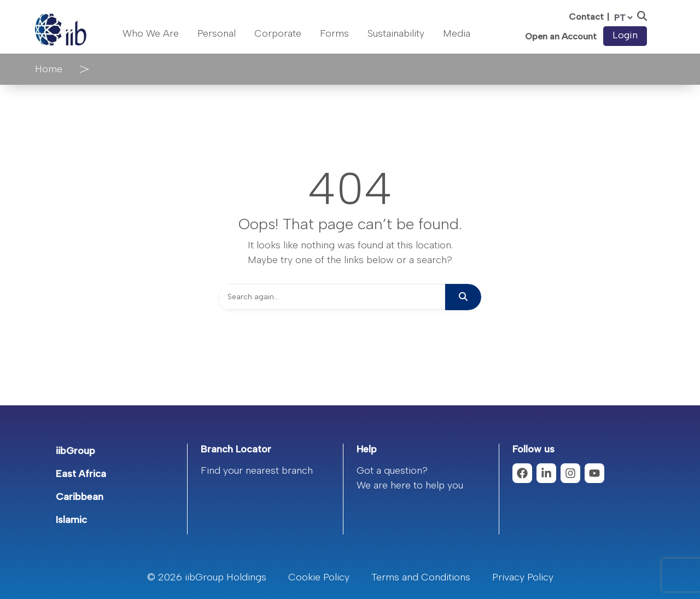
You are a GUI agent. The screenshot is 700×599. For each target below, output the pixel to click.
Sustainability (396, 33)
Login (625, 35)
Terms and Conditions (421, 577)
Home (49, 69)
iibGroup (75, 451)
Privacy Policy (523, 577)
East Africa (81, 474)
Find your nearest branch (257, 470)
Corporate (278, 33)
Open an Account (561, 37)
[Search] (332, 297)
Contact (586, 17)
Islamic (71, 520)
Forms (334, 33)
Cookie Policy (319, 577)
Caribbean (80, 497)
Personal (217, 33)
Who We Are (151, 33)
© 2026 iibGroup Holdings (207, 577)
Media (457, 33)
